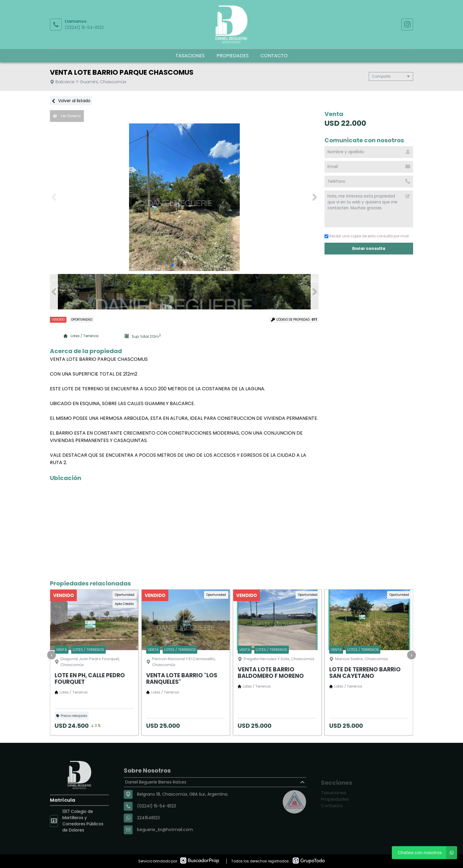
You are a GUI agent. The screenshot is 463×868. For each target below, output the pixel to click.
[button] (315, 197)
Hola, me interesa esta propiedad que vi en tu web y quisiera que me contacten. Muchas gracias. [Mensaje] (369, 209)
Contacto (274, 56)
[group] (184, 197)
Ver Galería (67, 116)
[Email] (369, 167)
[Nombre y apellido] (369, 152)
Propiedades (233, 56)
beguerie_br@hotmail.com (165, 847)
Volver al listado (71, 101)
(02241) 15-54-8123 (84, 27)
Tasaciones (190, 56)
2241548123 (148, 835)
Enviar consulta (369, 248)
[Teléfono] (369, 182)
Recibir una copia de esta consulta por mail (367, 236)
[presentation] (52, 655)
